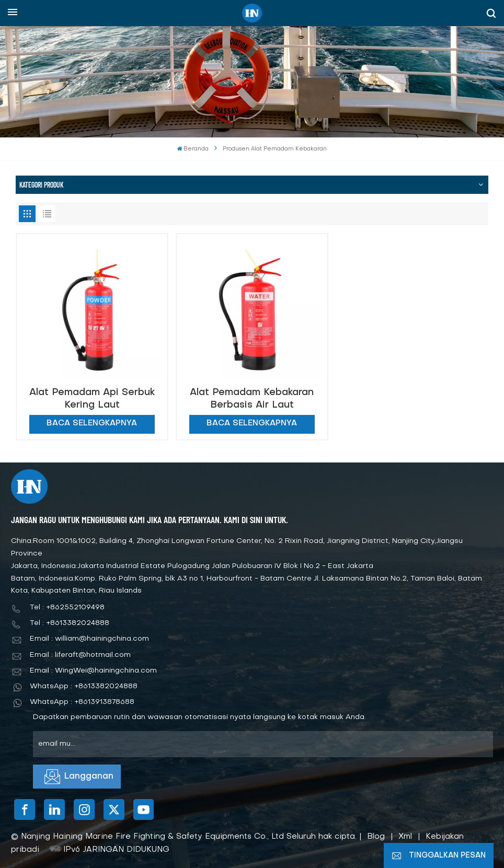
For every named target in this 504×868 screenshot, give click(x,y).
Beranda (193, 149)
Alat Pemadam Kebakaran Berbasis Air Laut (252, 399)
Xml (405, 837)
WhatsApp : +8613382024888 (84, 686)
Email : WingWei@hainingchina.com (93, 671)
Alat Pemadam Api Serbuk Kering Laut (92, 399)
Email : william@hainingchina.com (89, 639)
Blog (376, 837)
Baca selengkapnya (92, 423)
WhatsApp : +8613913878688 (82, 702)
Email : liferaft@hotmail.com (80, 655)
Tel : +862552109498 (67, 607)
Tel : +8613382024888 (70, 623)
